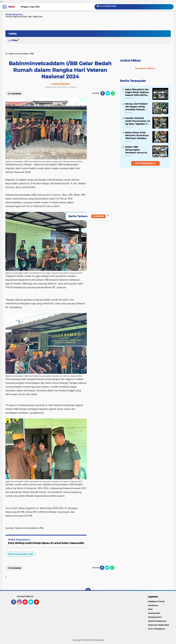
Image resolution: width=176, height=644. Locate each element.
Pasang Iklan (154, 613)
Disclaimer (153, 605)
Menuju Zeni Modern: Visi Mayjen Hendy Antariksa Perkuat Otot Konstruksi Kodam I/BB (136, 107)
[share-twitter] (108, 93)
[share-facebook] (103, 93)
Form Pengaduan (156, 629)
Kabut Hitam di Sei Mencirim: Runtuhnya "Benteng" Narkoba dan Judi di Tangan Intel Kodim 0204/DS (137, 135)
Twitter (32, 603)
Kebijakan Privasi (156, 601)
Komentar (14, 568)
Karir (150, 609)
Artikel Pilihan (130, 61)
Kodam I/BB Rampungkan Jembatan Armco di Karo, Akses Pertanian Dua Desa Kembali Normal (137, 150)
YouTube (39, 603)
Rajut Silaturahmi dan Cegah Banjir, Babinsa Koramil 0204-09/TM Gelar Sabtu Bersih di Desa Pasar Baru (137, 92)
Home (11, 7)
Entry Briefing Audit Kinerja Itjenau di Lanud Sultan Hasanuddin (46, 543)
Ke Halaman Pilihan (145, 68)
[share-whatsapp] (113, 93)
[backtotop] (88, 591)
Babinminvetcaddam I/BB (21, 554)
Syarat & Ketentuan (157, 621)
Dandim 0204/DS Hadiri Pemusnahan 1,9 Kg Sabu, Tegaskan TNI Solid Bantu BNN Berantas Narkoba (137, 121)
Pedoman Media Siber (158, 625)
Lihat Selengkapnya (145, 163)
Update (98, 216)
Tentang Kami (155, 617)
